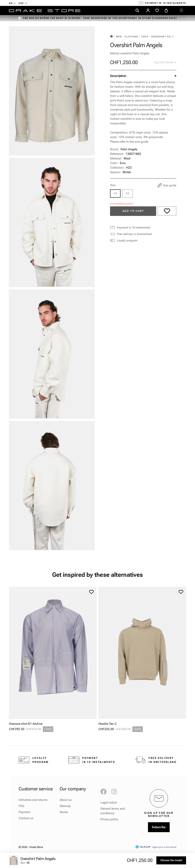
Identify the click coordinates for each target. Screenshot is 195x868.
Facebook (105, 792)
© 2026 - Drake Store (31, 847)
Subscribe (159, 827)
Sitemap (65, 806)
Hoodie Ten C (108, 724)
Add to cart (133, 211)
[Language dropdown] (12, 3)
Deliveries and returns (33, 800)
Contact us (26, 818)
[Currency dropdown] (23, 3)
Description (118, 76)
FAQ (21, 806)
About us (66, 800)
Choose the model (171, 860)
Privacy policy (109, 819)
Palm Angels (129, 149)
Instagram (116, 792)
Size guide (167, 185)
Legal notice (109, 802)
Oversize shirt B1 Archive (26, 724)
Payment (24, 812)
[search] (137, 10)
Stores (64, 812)
